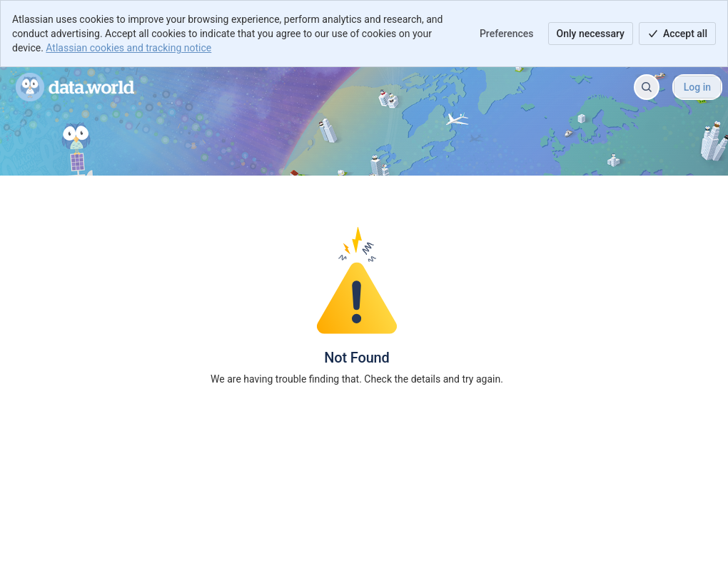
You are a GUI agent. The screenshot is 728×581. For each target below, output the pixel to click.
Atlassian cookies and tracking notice (128, 48)
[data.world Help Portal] (75, 87)
